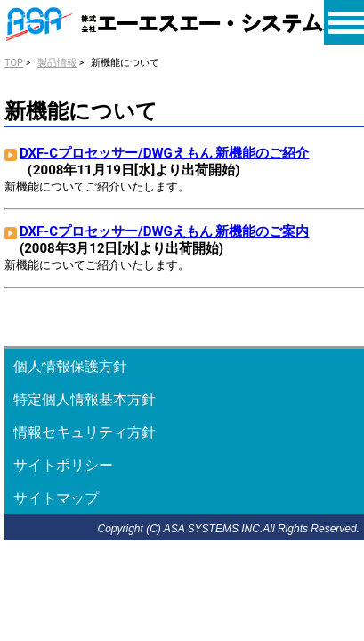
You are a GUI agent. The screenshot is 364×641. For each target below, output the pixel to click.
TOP (14, 63)
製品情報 (57, 63)
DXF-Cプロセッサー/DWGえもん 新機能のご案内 (164, 231)
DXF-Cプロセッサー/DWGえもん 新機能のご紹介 (164, 153)
